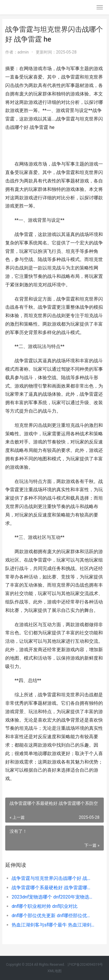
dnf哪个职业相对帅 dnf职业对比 (45, 906)
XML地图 (54, 971)
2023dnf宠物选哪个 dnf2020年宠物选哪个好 (53, 897)
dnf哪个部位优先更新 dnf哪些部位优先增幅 (53, 916)
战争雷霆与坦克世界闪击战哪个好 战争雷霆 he (53, 878)
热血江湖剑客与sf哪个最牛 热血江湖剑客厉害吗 (53, 925)
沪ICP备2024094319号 (85, 965)
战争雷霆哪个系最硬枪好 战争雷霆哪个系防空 (53, 888)
